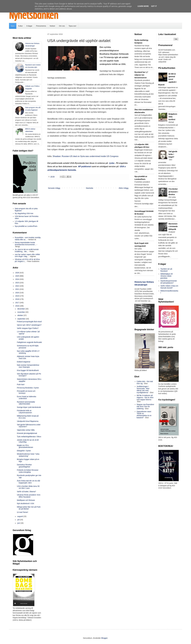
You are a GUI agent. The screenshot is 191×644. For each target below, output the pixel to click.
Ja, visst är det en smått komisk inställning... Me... (27, 250)
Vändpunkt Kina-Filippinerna (28, 421)
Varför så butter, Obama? (26, 492)
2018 (17, 299)
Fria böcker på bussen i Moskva (173, 192)
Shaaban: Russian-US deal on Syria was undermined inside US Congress (86, 156)
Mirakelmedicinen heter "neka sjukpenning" (28, 455)
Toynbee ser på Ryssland (166, 270)
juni (19, 523)
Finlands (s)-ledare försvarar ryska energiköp (28, 471)
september (22, 319)
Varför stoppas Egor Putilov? (28, 328)
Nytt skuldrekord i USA (26, 503)
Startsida (89, 188)
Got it (154, 6)
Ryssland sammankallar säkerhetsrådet (26, 403)
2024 (17, 279)
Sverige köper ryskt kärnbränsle (29, 407)
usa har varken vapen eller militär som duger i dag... (27, 255)
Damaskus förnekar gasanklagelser (24, 466)
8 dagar (29, 26)
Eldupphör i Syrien (24, 451)
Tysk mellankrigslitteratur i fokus (29, 437)
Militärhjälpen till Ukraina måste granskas (167, 276)
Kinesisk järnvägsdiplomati (27, 433)
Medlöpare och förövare (26, 500)
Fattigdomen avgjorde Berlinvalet (29, 342)
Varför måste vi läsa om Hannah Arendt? (169, 287)
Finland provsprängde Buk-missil (29, 322)
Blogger (104, 638)
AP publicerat (85, 166)
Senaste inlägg (54, 188)
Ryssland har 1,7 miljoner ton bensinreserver (141, 75)
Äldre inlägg (124, 188)
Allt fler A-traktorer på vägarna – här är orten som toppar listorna (145, 397)
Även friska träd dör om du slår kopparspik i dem (29, 482)
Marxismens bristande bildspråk (173, 226)
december (21, 309)
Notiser (52, 26)
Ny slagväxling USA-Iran (24, 213)
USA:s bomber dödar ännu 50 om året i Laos (28, 487)
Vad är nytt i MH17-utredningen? (29, 325)
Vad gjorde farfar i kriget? (173, 154)
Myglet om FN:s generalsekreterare (25, 446)
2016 (17, 306)
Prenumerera (41, 26)
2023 (17, 283)
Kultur (21, 26)
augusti (20, 516)
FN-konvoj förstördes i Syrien (28, 388)
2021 (17, 289)
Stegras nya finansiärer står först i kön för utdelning (145, 406)
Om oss (62, 26)
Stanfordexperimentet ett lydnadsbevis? (169, 282)
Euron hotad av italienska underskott (26, 398)
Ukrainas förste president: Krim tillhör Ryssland (29, 496)
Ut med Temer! (23, 512)
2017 (17, 303)
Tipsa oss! (72, 26)
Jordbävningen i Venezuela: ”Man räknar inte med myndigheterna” (143, 389)
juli (19, 520)
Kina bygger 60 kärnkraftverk (28, 370)
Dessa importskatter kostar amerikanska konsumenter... (26, 244)
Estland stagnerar (24, 362)
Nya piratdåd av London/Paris (26, 226)
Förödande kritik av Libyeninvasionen (24, 412)
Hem (13, 26)
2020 (17, 293)
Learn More (143, 6)
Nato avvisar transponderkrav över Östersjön (28, 366)
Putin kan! (21, 384)
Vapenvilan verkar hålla (26, 430)
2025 (17, 276)
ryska (112, 163)
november (21, 312)
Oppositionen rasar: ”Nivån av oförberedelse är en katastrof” (144, 415)
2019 (17, 296)
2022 (17, 286)
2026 (17, 273)
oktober (20, 315)
